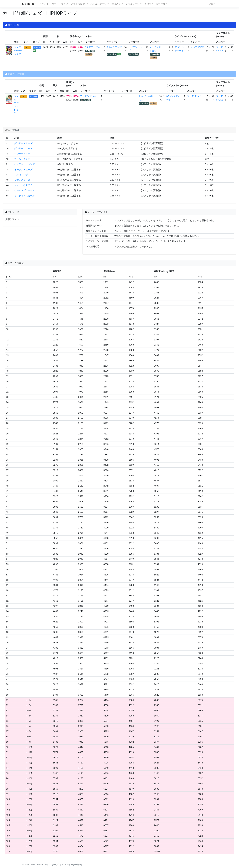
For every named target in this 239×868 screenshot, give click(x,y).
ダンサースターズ (23, 143)
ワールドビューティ (24, 190)
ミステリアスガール (24, 196)
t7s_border (29, 4)
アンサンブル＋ (88, 96)
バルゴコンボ (21, 175)
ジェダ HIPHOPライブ (19, 51)
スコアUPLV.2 (194, 96)
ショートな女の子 (23, 185)
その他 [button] (148, 4)
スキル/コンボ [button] (78, 4)
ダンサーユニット (23, 148)
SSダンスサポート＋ (179, 51)
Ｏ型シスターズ (22, 180)
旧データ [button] (161, 4)
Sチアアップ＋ (93, 47)
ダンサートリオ (22, 154)
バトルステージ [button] (99, 4)
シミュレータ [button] (133, 4)
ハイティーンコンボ (24, 164)
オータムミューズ (23, 170)
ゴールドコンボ (22, 159)
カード (55, 4)
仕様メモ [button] (116, 4)
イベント (44, 4)
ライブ (65, 4)
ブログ (212, 4)
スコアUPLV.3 (197, 47)
